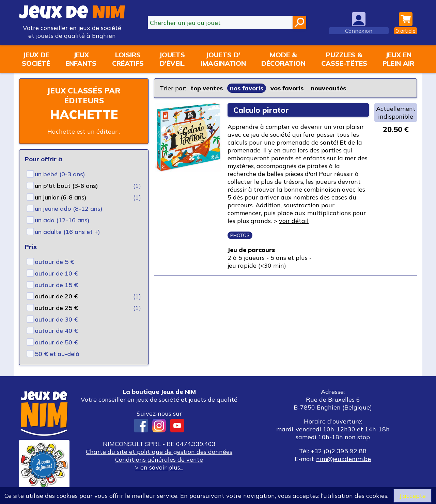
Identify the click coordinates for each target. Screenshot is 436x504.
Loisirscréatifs (128, 59)
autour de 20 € (56, 296)
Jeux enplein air (398, 59)
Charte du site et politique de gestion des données (159, 452)
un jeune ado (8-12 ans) (69, 209)
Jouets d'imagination (223, 59)
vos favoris (287, 88)
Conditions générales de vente (159, 459)
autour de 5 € (54, 262)
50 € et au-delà (57, 354)
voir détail (294, 221)
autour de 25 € (56, 308)
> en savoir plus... (159, 467)
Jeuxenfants (81, 59)
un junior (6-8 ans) (61, 197)
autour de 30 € (56, 319)
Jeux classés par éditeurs (84, 95)
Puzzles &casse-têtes (344, 59)
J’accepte (412, 496)
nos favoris (247, 88)
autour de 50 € (56, 342)
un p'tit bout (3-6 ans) (66, 186)
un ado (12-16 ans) (62, 220)
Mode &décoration (283, 59)
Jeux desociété (36, 59)
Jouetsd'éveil (172, 59)
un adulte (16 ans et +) (67, 232)
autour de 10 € (56, 273)
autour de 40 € (56, 331)
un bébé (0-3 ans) (60, 174)
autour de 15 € (56, 285)
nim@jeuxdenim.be (344, 459)
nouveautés (328, 88)
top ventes (207, 88)
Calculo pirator (261, 110)
